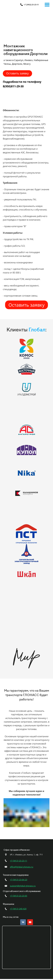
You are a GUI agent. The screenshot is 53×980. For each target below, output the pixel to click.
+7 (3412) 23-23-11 (19, 861)
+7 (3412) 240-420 (18, 909)
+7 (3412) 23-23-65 (19, 896)
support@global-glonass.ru (23, 886)
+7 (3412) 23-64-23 (19, 880)
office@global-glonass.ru (22, 867)
